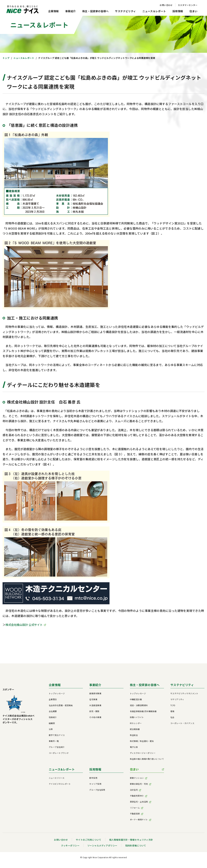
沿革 (51, 730)
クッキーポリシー (70, 846)
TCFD (173, 706)
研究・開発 (94, 712)
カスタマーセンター (188, 5)
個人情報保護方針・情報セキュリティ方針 (131, 840)
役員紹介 (53, 718)
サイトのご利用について (89, 840)
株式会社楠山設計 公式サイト (25, 625)
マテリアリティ (177, 700)
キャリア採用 (95, 784)
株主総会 (134, 736)
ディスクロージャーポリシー (143, 753)
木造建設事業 (95, 706)
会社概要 (53, 712)
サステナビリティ (126, 11)
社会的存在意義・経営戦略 (61, 706)
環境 (172, 712)
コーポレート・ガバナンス (182, 724)
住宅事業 (93, 700)
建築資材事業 (95, 694)
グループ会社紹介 (57, 747)
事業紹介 (70, 11)
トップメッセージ (57, 694)
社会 (172, 718)
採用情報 (178, 11)
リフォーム (135, 808)
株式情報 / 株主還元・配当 (142, 741)
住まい (193, 11)
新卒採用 (93, 778)
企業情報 (53, 11)
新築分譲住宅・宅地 (139, 784)
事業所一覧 (54, 741)
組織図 (52, 724)
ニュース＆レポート (154, 11)
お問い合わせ (166, 5)
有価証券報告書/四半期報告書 (143, 712)
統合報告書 (135, 730)
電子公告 (134, 747)
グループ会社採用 (97, 790)
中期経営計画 (136, 700)
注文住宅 (134, 790)
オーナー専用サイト (139, 820)
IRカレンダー (136, 724)
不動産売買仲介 (137, 796)
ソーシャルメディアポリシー (102, 846)
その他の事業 (95, 718)
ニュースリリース (57, 778)
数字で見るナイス (57, 736)
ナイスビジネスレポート (60, 784)
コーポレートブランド (59, 753)
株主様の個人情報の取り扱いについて (147, 759)
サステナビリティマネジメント (184, 694)
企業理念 (53, 700)
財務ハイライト (137, 718)
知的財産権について (136, 846)
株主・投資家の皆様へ (95, 11)
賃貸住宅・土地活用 (139, 802)
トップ (6, 58)
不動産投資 (135, 814)
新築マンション (137, 778)
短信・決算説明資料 (139, 706)
